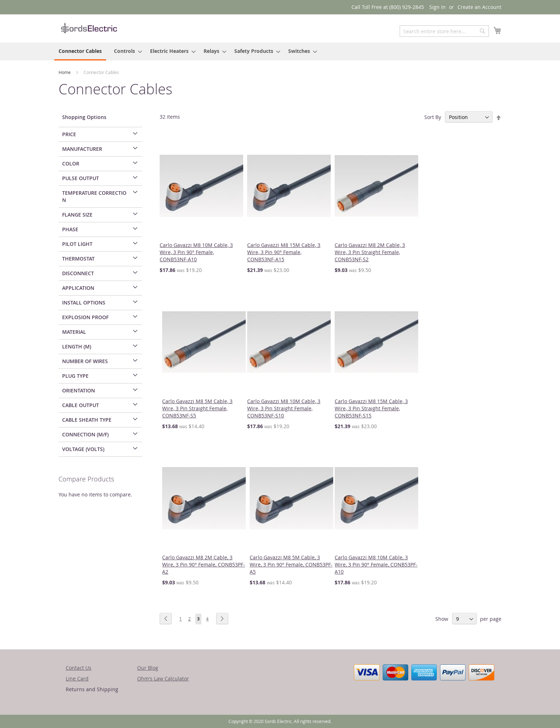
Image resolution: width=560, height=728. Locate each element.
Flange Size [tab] (77, 215)
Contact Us (79, 668)
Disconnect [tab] (78, 273)
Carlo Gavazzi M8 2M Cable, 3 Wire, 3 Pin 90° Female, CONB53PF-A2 (204, 564)
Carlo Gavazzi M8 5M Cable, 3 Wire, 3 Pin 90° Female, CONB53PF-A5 (291, 564)
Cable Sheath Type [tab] (87, 420)
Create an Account (479, 7)
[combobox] (444, 31)
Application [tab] (78, 288)
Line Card (77, 679)
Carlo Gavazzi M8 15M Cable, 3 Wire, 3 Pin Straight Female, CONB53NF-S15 (371, 408)
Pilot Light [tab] (77, 244)
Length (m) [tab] (77, 346)
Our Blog (148, 668)
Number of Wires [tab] (85, 361)
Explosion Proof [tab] (85, 317)
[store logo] (89, 28)
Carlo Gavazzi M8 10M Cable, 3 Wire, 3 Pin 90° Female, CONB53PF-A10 (376, 564)
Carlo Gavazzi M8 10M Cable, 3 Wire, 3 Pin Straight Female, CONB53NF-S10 (284, 408)
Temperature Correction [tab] (94, 196)
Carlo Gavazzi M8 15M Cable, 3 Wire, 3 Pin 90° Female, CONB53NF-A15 (284, 252)
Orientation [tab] (79, 390)
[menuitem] (80, 51)
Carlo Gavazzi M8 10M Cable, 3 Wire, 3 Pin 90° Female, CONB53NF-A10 (196, 252)
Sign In (437, 7)
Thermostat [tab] (78, 259)
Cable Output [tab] (81, 405)
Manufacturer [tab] (82, 149)
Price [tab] (69, 134)
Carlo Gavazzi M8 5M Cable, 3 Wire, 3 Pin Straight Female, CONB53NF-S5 (197, 408)
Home (65, 72)
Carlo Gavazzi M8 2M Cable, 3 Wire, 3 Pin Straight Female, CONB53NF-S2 (370, 252)
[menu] (280, 51)
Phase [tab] (70, 229)
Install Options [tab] (84, 303)
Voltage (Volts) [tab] (83, 449)
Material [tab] (74, 332)
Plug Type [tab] (75, 376)
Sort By (433, 117)
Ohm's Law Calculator (163, 679)
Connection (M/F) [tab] (85, 434)
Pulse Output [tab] (81, 178)
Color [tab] (71, 164)
